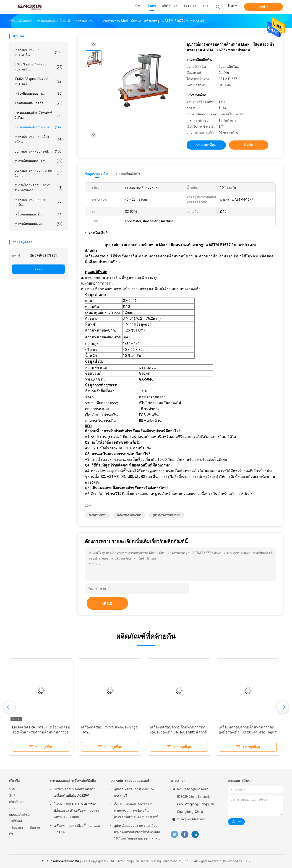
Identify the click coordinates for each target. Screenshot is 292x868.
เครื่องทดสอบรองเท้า (129, 515)
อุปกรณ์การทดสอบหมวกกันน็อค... (38, 173)
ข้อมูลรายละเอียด (97, 174)
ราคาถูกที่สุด (206, 145)
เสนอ (107, 603)
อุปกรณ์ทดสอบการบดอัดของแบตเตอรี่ (134, 792)
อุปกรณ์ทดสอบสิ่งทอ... (38, 224)
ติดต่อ (38, 269)
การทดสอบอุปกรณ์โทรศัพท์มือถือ (73, 781)
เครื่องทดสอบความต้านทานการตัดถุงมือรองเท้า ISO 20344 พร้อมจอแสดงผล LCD (248, 732)
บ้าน (12, 789)
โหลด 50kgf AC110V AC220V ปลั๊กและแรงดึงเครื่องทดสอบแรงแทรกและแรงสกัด (76, 811)
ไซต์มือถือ (16, 821)
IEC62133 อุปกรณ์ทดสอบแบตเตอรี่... (38, 81)
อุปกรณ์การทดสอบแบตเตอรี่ (130, 781)
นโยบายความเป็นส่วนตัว (25, 831)
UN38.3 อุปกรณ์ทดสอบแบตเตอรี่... (38, 67)
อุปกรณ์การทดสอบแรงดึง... (38, 151)
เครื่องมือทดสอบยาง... (38, 93)
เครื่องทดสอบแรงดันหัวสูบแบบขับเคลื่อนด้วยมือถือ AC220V (77, 792)
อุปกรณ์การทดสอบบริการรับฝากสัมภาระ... (38, 188)
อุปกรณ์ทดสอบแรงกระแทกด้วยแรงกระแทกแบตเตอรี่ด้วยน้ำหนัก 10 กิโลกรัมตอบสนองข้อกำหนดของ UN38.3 (137, 833)
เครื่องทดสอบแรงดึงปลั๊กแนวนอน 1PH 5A (77, 829)
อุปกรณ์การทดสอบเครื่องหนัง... (38, 139)
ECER (247, 861)
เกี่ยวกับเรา (17, 802)
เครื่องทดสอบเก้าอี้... (38, 214)
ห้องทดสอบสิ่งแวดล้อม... (38, 103)
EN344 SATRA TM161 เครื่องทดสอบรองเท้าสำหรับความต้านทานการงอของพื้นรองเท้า (41, 732)
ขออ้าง (264, 7)
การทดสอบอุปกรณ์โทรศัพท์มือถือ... (38, 115)
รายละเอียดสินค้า (128, 174)
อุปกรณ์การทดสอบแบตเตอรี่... (38, 52)
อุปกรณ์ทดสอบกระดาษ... (38, 161)
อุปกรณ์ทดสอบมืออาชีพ (166, 515)
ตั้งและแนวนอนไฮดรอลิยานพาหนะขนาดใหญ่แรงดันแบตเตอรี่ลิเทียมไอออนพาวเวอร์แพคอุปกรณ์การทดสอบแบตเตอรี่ (137, 811)
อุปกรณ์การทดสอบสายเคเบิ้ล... (38, 202)
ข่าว (12, 808)
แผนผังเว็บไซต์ (19, 815)
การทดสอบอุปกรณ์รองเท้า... (38, 127)
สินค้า (13, 795)
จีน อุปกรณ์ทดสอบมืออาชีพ (60, 861)
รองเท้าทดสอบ (97, 515)
